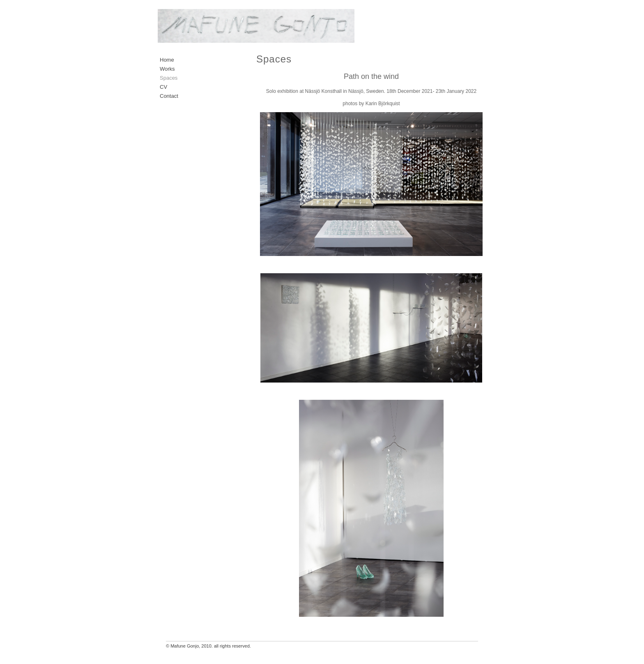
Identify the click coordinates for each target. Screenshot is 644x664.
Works (167, 69)
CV (163, 87)
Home (167, 60)
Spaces (169, 78)
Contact (169, 96)
